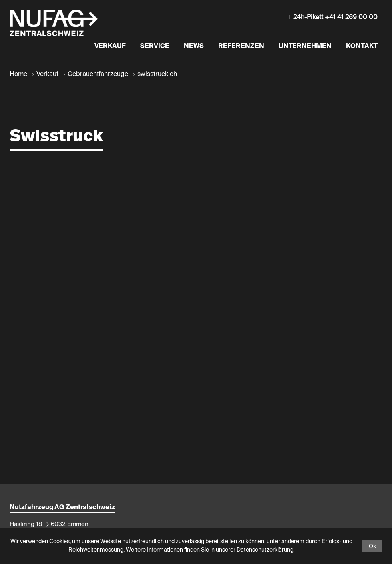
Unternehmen (305, 46)
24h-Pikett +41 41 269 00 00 (333, 17)
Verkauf (110, 46)
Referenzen (241, 46)
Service (155, 46)
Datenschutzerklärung (265, 550)
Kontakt (362, 46)
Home (18, 74)
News (194, 46)
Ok (372, 546)
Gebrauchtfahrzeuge (98, 74)
